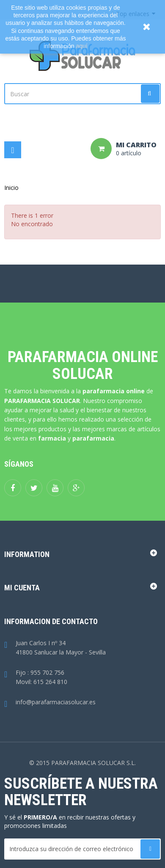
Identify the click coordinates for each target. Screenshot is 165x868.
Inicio (11, 188)
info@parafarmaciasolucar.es (50, 702)
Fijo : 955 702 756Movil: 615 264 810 (36, 678)
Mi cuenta (22, 588)
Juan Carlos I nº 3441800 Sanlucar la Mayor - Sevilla (55, 648)
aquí (82, 46)
